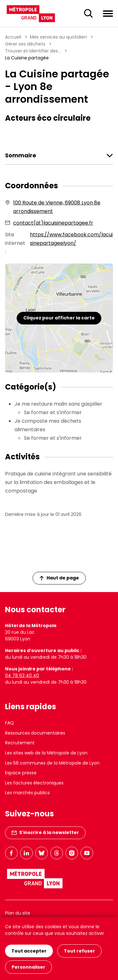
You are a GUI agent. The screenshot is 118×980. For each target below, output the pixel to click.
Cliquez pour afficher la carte (59, 318)
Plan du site (18, 913)
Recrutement (20, 743)
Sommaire (21, 155)
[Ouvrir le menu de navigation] (108, 13)
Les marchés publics (27, 793)
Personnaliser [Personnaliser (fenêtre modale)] (28, 967)
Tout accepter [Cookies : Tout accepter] (29, 951)
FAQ (9, 723)
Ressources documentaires (35, 733)
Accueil (13, 37)
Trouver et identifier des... (33, 51)
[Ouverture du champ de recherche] (88, 14)
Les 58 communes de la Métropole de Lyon (52, 763)
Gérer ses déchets (25, 44)
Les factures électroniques (34, 783)
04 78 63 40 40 (22, 675)
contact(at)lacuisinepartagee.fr (53, 223)
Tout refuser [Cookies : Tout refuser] (79, 951)
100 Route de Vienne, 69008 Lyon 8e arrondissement (57, 207)
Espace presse (21, 773)
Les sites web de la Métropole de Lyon (46, 753)
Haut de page (59, 578)
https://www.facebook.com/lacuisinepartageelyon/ (71, 239)
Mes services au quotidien (58, 37)
